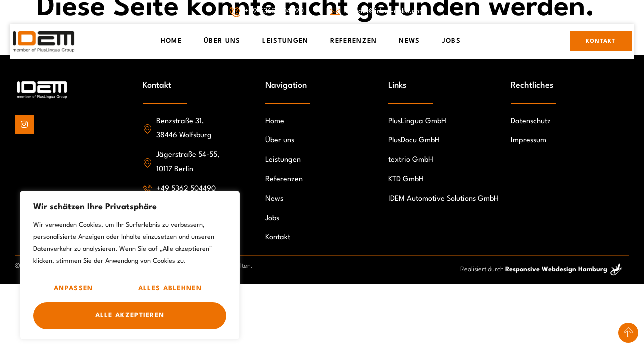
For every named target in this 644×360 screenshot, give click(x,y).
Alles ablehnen (170, 289)
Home (171, 41)
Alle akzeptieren (130, 316)
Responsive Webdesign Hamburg (556, 270)
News (409, 41)
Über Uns (222, 41)
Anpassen (73, 289)
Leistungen (285, 41)
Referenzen (354, 41)
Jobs (452, 41)
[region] (130, 265)
